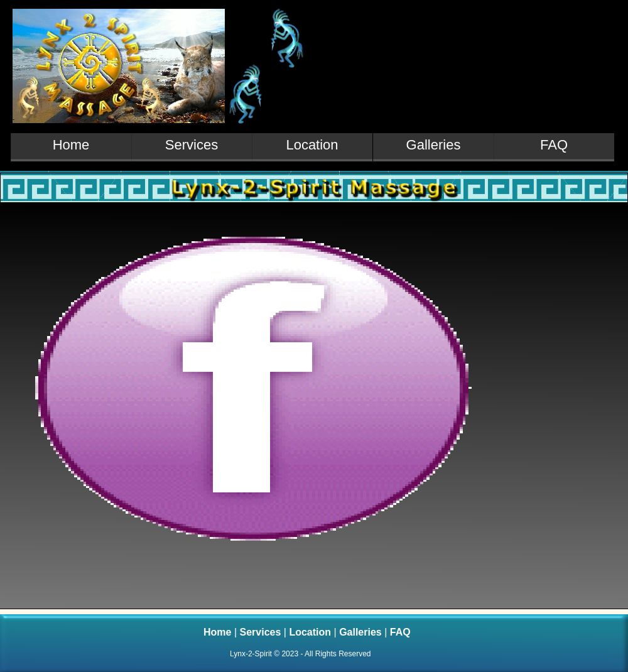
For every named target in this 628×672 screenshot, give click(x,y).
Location (311, 632)
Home (219, 632)
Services (262, 632)
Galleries (362, 632)
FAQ (400, 632)
